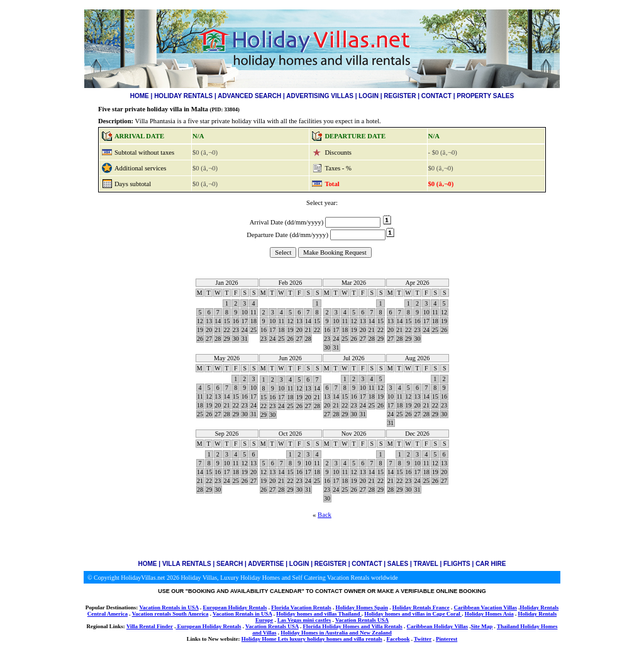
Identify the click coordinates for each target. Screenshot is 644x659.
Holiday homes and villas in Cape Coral (413, 614)
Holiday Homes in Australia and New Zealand (336, 633)
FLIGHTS (457, 564)
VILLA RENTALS (187, 564)
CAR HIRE (491, 564)
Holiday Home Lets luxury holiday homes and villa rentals (312, 639)
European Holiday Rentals (235, 607)
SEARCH (230, 564)
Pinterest (447, 639)
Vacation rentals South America (170, 614)
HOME (140, 96)
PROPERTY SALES (485, 96)
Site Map (482, 626)
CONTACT (436, 96)
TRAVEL (426, 564)
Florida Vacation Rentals (301, 607)
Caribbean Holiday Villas (438, 626)
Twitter (423, 639)
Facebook (398, 639)
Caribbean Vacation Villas (485, 607)
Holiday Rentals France (421, 607)
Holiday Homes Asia (489, 614)
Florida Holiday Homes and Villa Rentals (353, 626)
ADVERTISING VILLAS (320, 96)
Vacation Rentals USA (362, 620)
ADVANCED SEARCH (249, 96)
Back (325, 515)
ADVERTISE (266, 564)
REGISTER (400, 96)
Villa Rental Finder (150, 626)
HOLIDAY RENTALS (183, 96)
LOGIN (369, 96)
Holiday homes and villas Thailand (319, 614)
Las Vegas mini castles (304, 620)
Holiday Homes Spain (362, 607)
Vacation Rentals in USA (169, 607)
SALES (398, 564)
